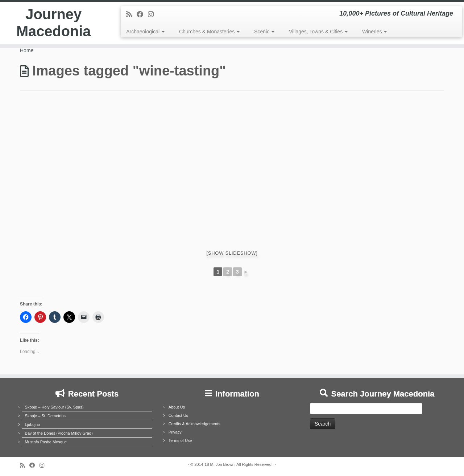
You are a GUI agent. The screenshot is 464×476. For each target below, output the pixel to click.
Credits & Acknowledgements (194, 424)
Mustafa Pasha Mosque (46, 442)
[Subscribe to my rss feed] (131, 15)
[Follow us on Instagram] (153, 15)
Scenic (264, 32)
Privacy (175, 432)
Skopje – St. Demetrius (45, 416)
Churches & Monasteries (209, 32)
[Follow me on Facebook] (142, 15)
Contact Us (178, 415)
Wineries (374, 32)
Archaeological (145, 32)
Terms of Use (180, 440)
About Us (177, 407)
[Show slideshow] (232, 253)
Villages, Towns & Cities (318, 32)
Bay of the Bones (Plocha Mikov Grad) (59, 433)
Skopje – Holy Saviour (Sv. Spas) (54, 407)
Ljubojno (33, 424)
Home (27, 50)
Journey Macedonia (53, 23)
